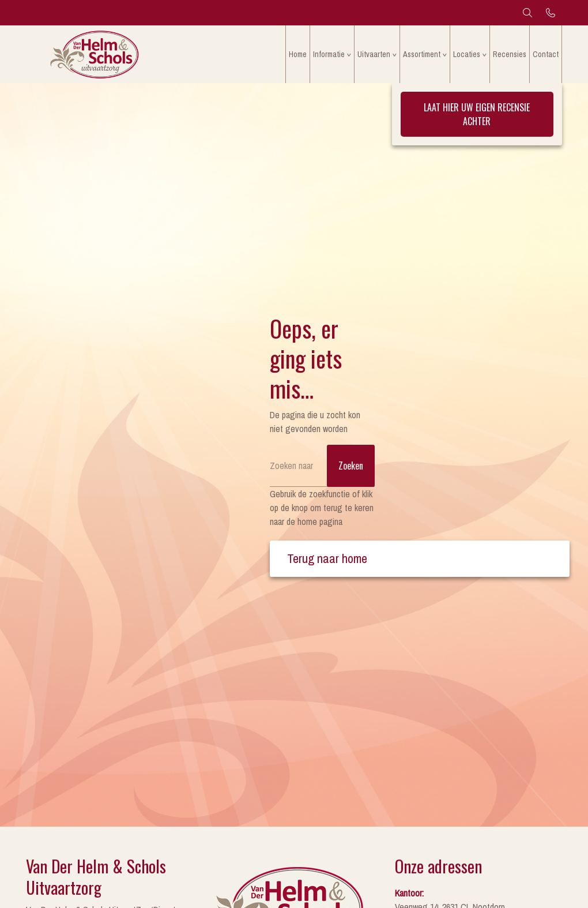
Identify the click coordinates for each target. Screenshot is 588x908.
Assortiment (422, 54)
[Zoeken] (322, 466)
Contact (546, 54)
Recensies (510, 54)
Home (298, 54)
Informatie (329, 54)
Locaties (467, 54)
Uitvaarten (374, 54)
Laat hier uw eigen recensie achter (477, 114)
